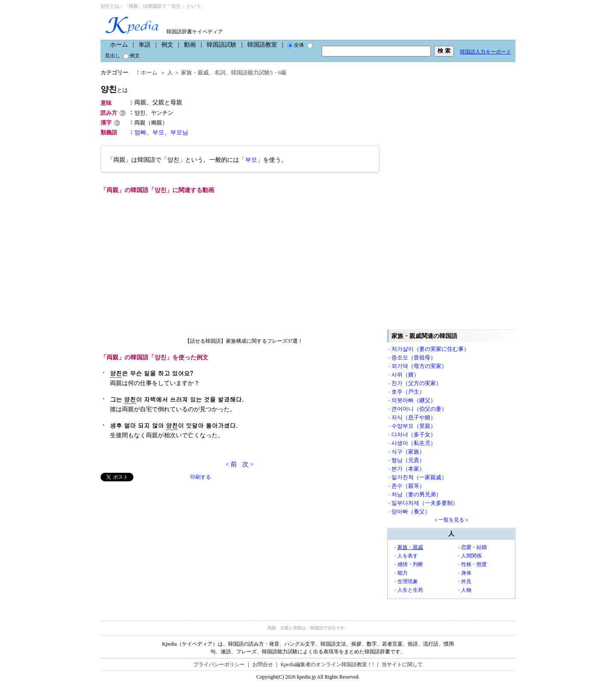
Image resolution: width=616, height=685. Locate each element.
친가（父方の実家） (416, 383)
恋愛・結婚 (474, 547)
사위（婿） (405, 375)
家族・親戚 (195, 73)
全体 (296, 45)
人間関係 (471, 556)
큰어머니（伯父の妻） (419, 409)
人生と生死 (410, 590)
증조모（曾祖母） (414, 357)
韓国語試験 (222, 45)
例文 (167, 45)
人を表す (408, 556)
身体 (466, 573)
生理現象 (408, 581)
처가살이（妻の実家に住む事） (430, 349)
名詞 (220, 73)
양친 (114, 89)
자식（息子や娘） (414, 417)
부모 (158, 132)
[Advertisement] (165, 541)
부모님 (179, 132)
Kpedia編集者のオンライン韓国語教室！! (327, 664)
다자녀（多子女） (414, 434)
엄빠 (140, 132)
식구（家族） (408, 452)
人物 (466, 590)
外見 (466, 581)
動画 (190, 45)
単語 (145, 45)
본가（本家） (408, 469)
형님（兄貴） (408, 460)
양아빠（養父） (411, 512)
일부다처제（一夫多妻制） (425, 503)
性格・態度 (474, 564)
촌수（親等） (408, 486)
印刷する (201, 477)
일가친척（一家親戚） (419, 477)
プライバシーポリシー (219, 664)
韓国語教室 (262, 45)
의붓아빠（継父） (414, 400)
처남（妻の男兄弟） (416, 494)
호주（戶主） (408, 392)
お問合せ (263, 664)
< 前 (231, 464)
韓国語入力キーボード (486, 52)
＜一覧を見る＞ (451, 520)
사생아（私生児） (414, 443)
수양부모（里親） (414, 426)
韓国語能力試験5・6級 (259, 73)
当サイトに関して (402, 664)
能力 (403, 573)
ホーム (119, 45)
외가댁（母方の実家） (419, 366)
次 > (248, 464)
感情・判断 (410, 564)
